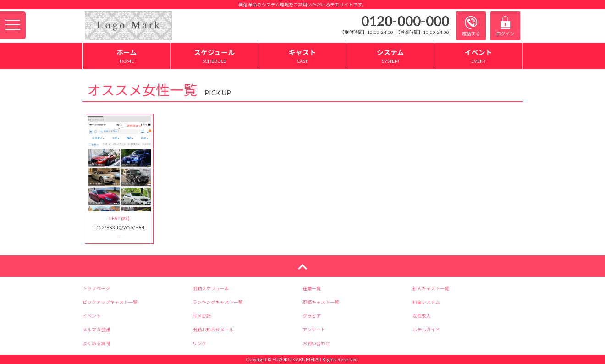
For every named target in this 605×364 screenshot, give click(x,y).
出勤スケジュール (211, 288)
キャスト (302, 56)
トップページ (96, 288)
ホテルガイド (426, 330)
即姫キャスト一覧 (321, 302)
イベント (478, 56)
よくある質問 (96, 343)
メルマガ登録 (96, 330)
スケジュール (214, 56)
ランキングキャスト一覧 (218, 302)
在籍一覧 (312, 288)
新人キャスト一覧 (431, 288)
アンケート (314, 330)
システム (390, 56)
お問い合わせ (316, 343)
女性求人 (422, 316)
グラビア (312, 316)
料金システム (426, 302)
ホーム (126, 56)
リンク (199, 343)
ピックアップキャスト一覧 (110, 302)
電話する (471, 26)
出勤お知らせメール (213, 330)
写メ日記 (202, 316)
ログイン (506, 26)
